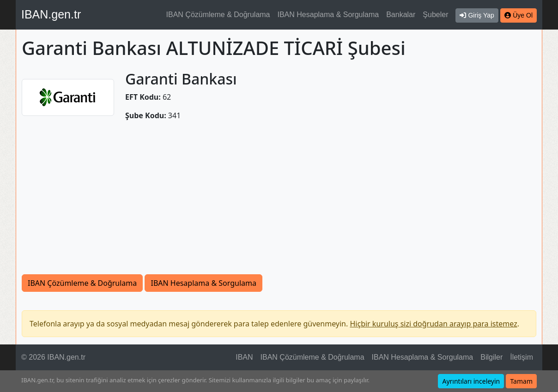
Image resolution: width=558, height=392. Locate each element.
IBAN (244, 357)
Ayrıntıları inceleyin (471, 381)
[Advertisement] (279, 198)
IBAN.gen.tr (51, 14)
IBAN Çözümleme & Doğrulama (218, 15)
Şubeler (435, 15)
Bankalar (401, 15)
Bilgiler (491, 357)
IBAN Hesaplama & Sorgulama (328, 15)
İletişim (522, 357)
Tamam (521, 381)
